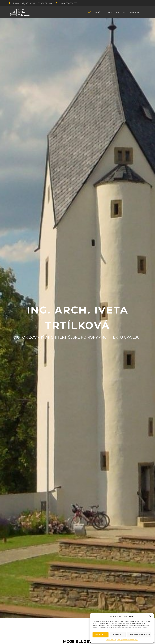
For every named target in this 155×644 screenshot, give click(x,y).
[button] (150, 616)
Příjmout (100, 635)
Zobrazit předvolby (139, 635)
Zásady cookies (111, 640)
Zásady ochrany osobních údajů (128, 640)
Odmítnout (118, 635)
